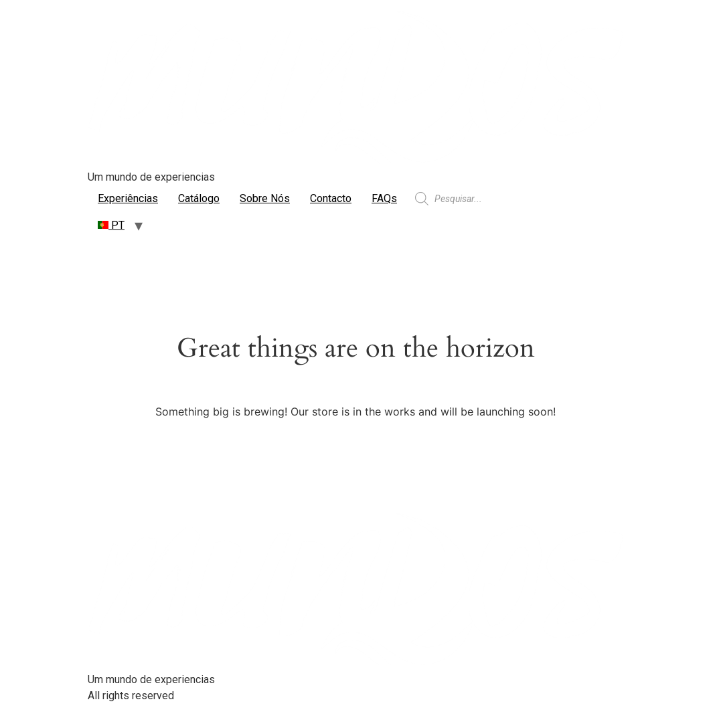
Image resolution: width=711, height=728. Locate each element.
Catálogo (199, 198)
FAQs (384, 198)
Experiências (128, 198)
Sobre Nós (265, 198)
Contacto (331, 198)
